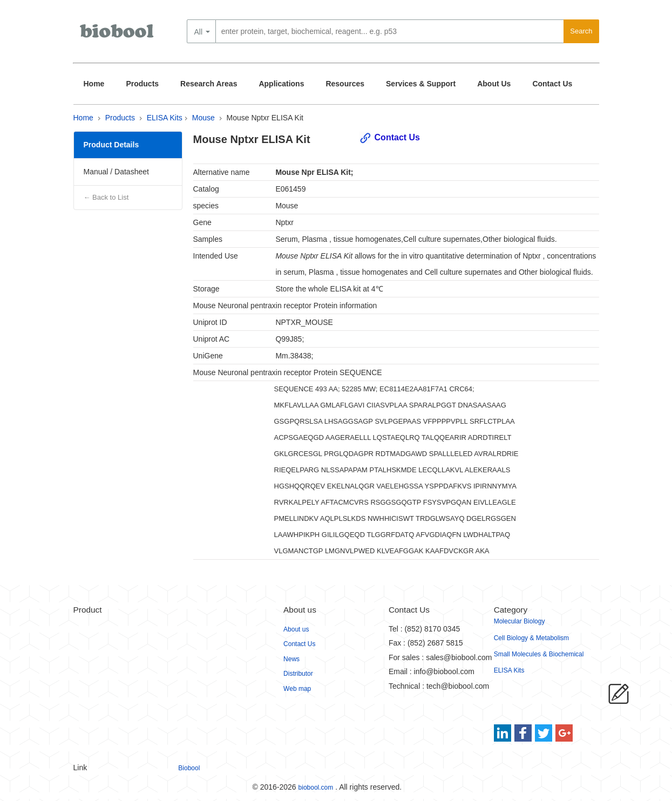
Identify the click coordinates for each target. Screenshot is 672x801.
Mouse (203, 118)
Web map (297, 689)
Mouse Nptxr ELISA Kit (265, 118)
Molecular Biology (520, 621)
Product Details (111, 145)
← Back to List (106, 197)
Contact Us (552, 84)
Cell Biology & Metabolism (531, 638)
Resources (345, 84)
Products (142, 84)
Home (94, 84)
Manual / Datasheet (116, 172)
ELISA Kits (165, 118)
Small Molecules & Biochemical (539, 654)
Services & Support (421, 84)
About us (296, 629)
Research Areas (209, 84)
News (291, 659)
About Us (494, 84)
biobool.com (316, 788)
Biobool (189, 768)
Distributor (298, 674)
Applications (281, 84)
